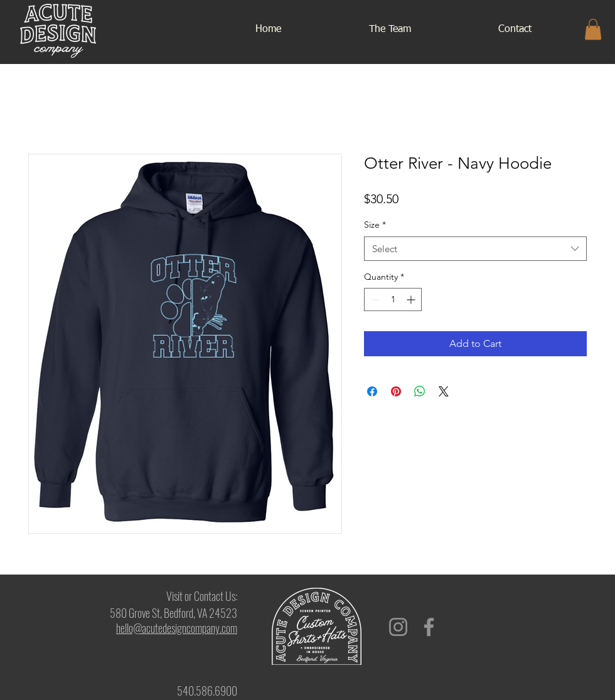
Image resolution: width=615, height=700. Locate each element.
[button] (593, 29)
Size (375, 225)
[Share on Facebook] (372, 391)
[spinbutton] (393, 300)
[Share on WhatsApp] (420, 391)
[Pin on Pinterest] (396, 391)
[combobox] (475, 249)
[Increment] (412, 300)
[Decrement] (374, 300)
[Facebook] (429, 627)
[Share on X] (444, 391)
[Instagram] (398, 627)
